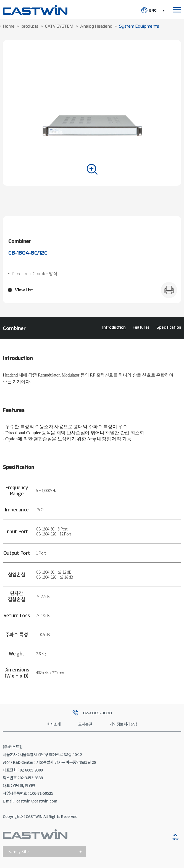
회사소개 (54, 724)
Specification (169, 327)
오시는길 (85, 724)
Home (9, 26)
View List (24, 290)
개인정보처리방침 (123, 724)
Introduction (114, 327)
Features (141, 327)
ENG (153, 11)
